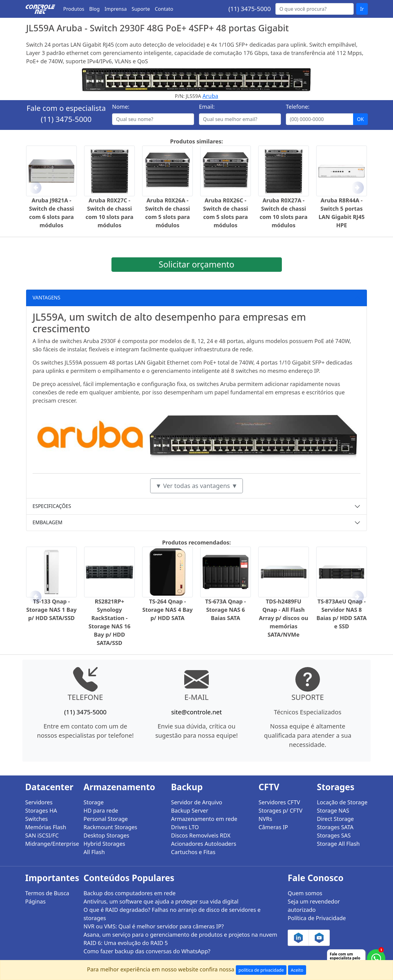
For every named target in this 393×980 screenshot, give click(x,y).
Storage (94, 802)
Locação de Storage (342, 802)
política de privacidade (261, 970)
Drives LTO (185, 827)
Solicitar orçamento (196, 264)
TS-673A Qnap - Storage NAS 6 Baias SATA (226, 610)
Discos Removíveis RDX (201, 835)
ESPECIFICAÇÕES (52, 506)
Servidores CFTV (279, 802)
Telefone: (298, 107)
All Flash (94, 852)
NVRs (265, 819)
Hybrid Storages (104, 844)
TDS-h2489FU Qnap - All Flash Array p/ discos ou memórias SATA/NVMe (283, 618)
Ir (362, 9)
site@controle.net (196, 712)
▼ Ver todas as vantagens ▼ (196, 486)
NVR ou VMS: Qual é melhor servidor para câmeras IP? (154, 926)
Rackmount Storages (110, 827)
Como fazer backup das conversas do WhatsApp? (147, 951)
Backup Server (190, 810)
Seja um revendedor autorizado (314, 906)
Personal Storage (106, 819)
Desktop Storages (106, 835)
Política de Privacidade (317, 918)
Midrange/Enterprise (51, 844)
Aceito (297, 970)
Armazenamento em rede (204, 819)
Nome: (121, 107)
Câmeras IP (273, 827)
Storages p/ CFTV (280, 810)
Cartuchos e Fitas (193, 852)
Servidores (39, 802)
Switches (37, 819)
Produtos (74, 9)
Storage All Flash (338, 844)
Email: (207, 107)
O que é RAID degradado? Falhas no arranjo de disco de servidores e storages (172, 914)
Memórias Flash (46, 827)
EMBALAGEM (47, 522)
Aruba (210, 96)
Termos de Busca (47, 893)
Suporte (141, 9)
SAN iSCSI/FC (42, 835)
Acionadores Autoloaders (204, 844)
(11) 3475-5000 (250, 9)
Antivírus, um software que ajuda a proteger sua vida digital (161, 901)
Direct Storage (335, 819)
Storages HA (41, 810)
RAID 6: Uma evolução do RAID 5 (126, 943)
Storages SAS (334, 835)
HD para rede (101, 810)
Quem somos (305, 893)
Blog (95, 9)
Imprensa (116, 9)
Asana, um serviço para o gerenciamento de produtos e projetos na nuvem (180, 935)
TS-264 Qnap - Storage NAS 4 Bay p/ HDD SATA (168, 610)
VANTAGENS (47, 298)
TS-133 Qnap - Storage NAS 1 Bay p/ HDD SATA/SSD (52, 610)
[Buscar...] (315, 9)
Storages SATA (335, 827)
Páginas (35, 901)
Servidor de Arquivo (197, 802)
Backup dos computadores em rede (130, 893)
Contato (164, 9)
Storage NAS (333, 810)
